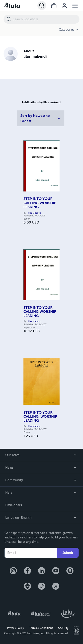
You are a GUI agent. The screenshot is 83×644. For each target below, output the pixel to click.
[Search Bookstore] (46, 19)
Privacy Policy (15, 628)
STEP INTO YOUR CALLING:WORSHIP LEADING (40, 203)
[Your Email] (31, 553)
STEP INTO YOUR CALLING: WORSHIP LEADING (40, 417)
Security (63, 628)
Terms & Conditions (41, 628)
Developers (14, 505)
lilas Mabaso (34, 213)
